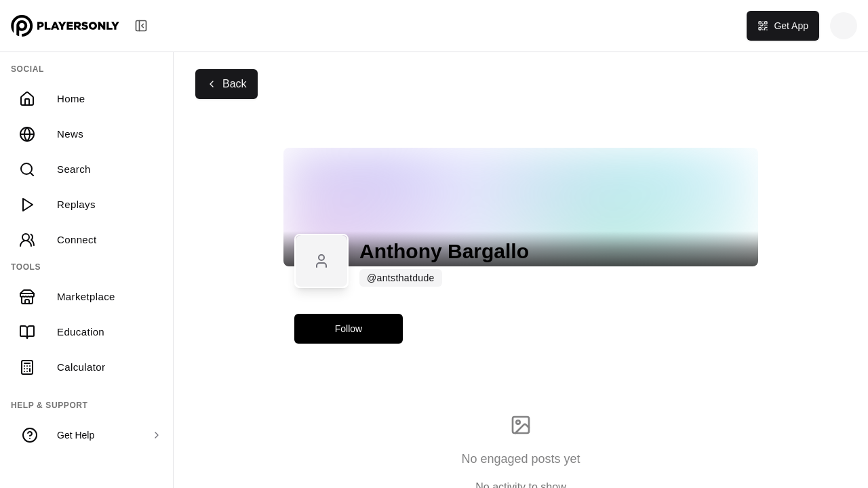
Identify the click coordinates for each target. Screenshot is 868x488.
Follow (349, 329)
